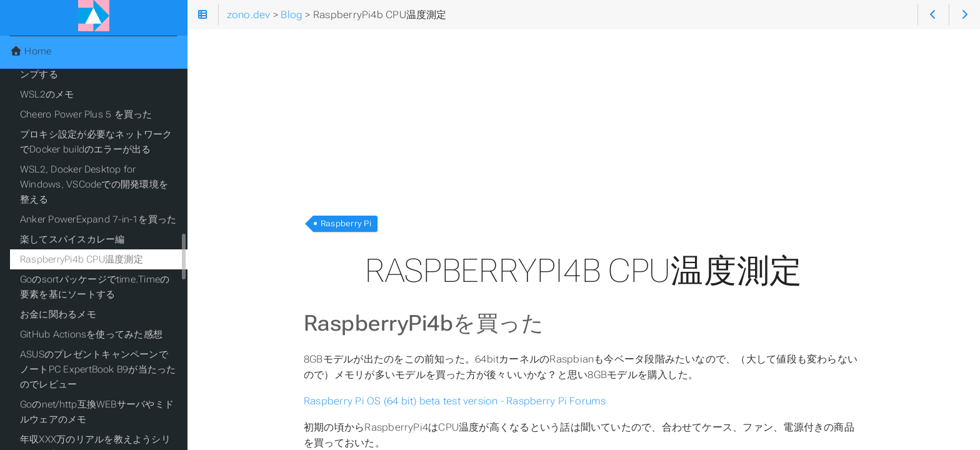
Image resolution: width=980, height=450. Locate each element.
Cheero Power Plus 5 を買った (86, 114)
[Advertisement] (584, 117)
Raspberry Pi (346, 223)
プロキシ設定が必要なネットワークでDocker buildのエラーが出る (96, 142)
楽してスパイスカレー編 (72, 239)
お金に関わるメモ (58, 314)
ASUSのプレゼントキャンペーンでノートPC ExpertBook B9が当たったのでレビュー (98, 369)
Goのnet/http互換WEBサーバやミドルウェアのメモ (97, 412)
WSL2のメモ (47, 94)
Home (31, 51)
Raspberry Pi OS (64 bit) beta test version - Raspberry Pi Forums (455, 401)
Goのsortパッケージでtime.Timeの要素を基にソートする (95, 287)
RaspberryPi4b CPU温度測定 (82, 259)
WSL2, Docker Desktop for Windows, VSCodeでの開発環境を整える (94, 184)
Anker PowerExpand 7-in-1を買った (98, 219)
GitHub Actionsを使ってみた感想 (91, 334)
